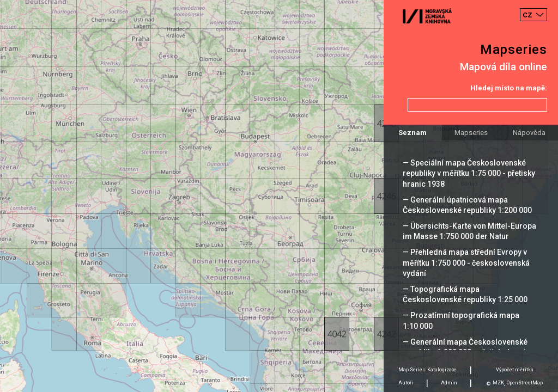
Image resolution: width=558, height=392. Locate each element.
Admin (449, 383)
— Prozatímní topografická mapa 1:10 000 (461, 320)
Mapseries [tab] (471, 133)
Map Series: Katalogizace (427, 370)
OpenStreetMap (525, 383)
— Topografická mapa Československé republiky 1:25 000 (465, 294)
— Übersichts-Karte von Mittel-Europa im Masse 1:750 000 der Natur (469, 231)
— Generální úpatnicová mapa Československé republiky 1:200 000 (467, 205)
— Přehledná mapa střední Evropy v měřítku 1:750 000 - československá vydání (466, 262)
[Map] (279, 196)
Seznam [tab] (413, 133)
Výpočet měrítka (515, 370)
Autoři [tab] (406, 383)
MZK (498, 383)
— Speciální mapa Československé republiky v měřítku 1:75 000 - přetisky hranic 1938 (469, 173)
